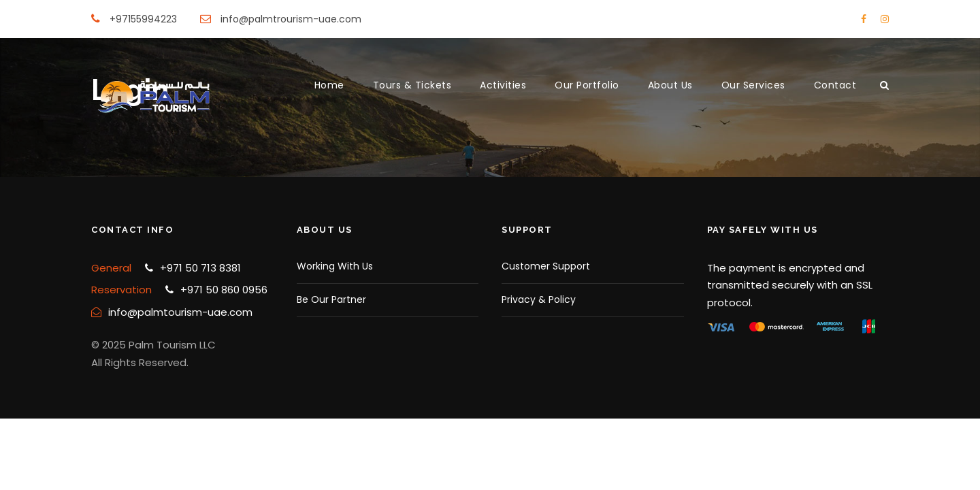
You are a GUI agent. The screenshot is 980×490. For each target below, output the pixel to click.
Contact (835, 85)
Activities (503, 85)
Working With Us (335, 266)
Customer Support (546, 266)
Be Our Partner (331, 299)
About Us (670, 85)
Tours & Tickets (412, 85)
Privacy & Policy (539, 299)
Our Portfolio (587, 85)
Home (329, 85)
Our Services (753, 85)
